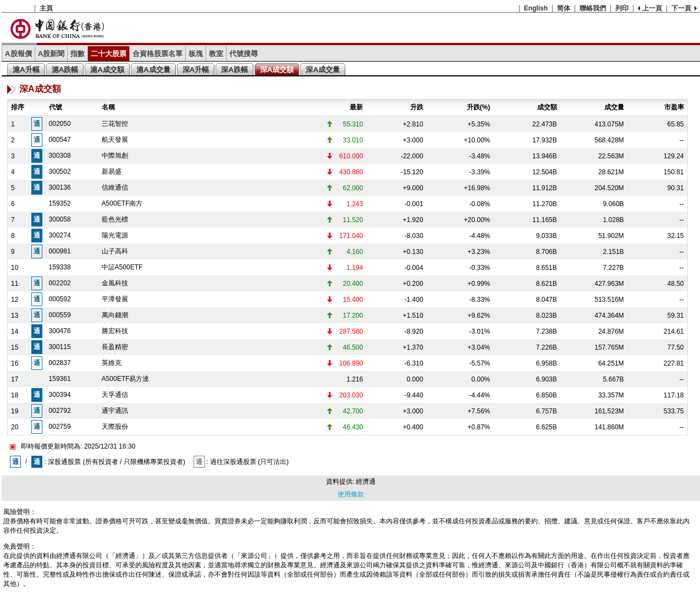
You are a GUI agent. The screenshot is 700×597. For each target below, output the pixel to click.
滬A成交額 (107, 70)
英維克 (112, 363)
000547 (60, 140)
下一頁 (681, 8)
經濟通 (366, 482)
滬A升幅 (26, 70)
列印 (622, 8)
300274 (60, 235)
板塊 (196, 54)
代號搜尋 (244, 54)
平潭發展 (115, 299)
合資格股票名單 (158, 54)
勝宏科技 (115, 331)
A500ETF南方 (122, 203)
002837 (60, 363)
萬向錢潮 (115, 315)
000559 (60, 315)
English (536, 8)
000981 (60, 251)
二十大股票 (109, 54)
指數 (78, 54)
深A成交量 (323, 70)
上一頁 (652, 8)
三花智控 (115, 124)
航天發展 (115, 140)
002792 (60, 411)
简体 (564, 8)
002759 (60, 427)
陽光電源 (115, 235)
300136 (60, 187)
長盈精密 (115, 347)
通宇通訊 (115, 411)
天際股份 (115, 427)
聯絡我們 (593, 8)
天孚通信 (115, 395)
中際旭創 (115, 156)
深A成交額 (277, 70)
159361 (60, 379)
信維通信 (115, 187)
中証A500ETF (122, 267)
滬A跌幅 (65, 70)
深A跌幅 (235, 70)
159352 (60, 203)
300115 (60, 347)
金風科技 (115, 283)
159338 (60, 267)
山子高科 (115, 251)
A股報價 (18, 54)
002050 (60, 124)
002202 (60, 283)
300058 (60, 219)
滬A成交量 (153, 70)
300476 (60, 331)
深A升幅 (196, 70)
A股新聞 (51, 54)
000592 (60, 299)
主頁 (46, 8)
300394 (60, 395)
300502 (60, 172)
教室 (216, 54)
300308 (60, 156)
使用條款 (351, 494)
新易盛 (112, 172)
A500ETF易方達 (126, 379)
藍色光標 (115, 219)
